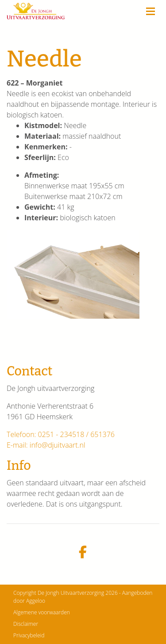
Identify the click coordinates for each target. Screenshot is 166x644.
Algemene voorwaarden (42, 612)
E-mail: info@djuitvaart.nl (46, 445)
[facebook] (83, 552)
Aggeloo (36, 601)
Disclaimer (26, 624)
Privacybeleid (29, 635)
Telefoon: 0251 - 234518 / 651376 (61, 434)
